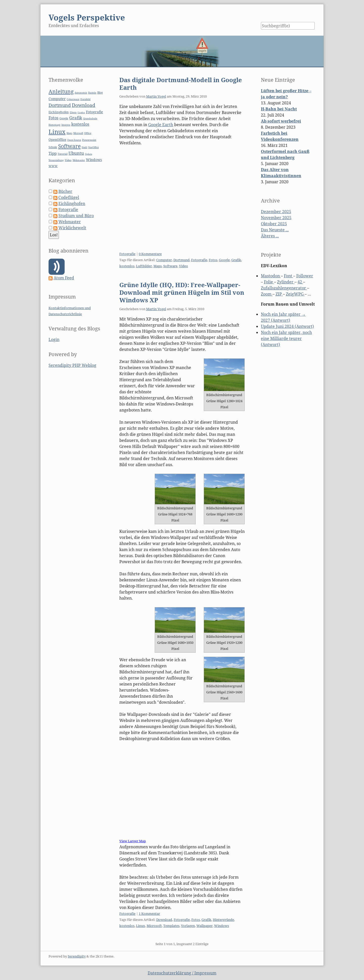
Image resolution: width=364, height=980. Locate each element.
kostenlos (127, 266)
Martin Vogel (156, 96)
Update (88, 154)
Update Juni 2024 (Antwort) (287, 326)
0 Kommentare (150, 254)
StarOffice (94, 147)
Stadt (84, 147)
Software (170, 266)
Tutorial (63, 154)
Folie (269, 282)
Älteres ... (270, 236)
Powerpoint (89, 140)
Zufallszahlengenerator (284, 288)
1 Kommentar (149, 914)
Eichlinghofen (59, 112)
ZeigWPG (295, 294)
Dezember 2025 (276, 212)
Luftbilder (144, 266)
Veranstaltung (56, 160)
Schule (53, 147)
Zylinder (286, 282)
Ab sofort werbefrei (281, 121)
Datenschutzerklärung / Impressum (182, 973)
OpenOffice (57, 140)
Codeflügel (69, 197)
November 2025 (276, 218)
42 (300, 282)
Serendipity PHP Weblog (72, 365)
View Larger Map (133, 841)
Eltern (73, 112)
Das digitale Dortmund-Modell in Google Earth (181, 84)
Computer (164, 260)
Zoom (267, 294)
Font (289, 276)
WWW (53, 166)
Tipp (53, 153)
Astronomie (81, 93)
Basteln (92, 93)
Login (54, 339)
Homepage (54, 125)
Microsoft (154, 926)
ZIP (279, 294)
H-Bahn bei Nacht (279, 109)
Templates (171, 926)
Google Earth (161, 125)
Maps (158, 266)
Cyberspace (73, 99)
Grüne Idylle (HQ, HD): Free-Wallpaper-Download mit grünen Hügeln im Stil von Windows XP (182, 292)
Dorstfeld (85, 99)
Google (224, 260)
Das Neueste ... (275, 230)
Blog (100, 92)
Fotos (213, 260)
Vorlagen (188, 926)
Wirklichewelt (72, 228)
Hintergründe (223, 920)
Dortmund (181, 260)
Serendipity (77, 956)
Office (88, 133)
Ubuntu (76, 153)
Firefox (81, 112)
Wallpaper (204, 926)
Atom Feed (64, 278)
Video (184, 266)
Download (164, 920)
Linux (141, 926)
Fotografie (127, 254)
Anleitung (61, 92)
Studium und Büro (76, 216)
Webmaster (79, 160)
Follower (305, 276)
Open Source (74, 140)
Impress (66, 125)
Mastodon (271, 276)
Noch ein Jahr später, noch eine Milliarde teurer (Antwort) (286, 338)
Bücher (65, 191)
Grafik (236, 260)
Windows (222, 926)
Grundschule (90, 118)
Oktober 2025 (274, 224)
